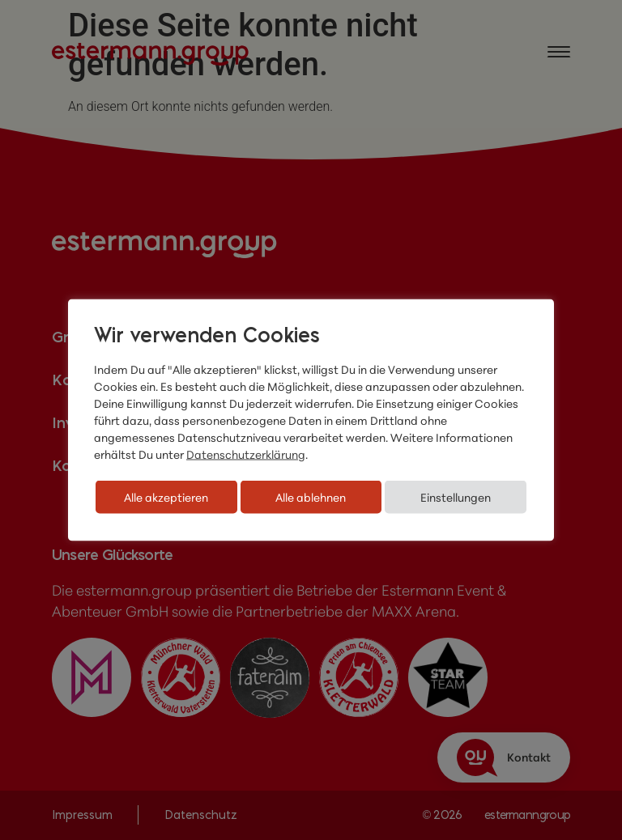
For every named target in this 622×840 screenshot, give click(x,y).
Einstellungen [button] (456, 497)
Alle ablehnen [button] (311, 497)
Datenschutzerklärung (246, 454)
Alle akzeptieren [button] (166, 497)
